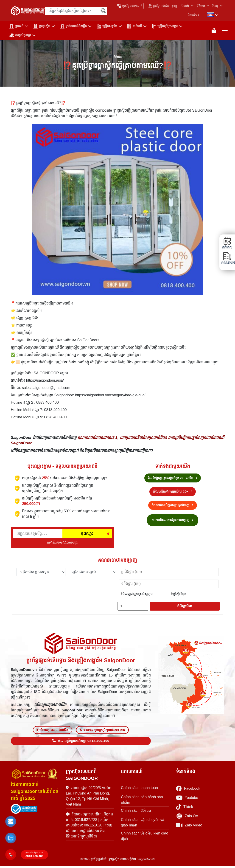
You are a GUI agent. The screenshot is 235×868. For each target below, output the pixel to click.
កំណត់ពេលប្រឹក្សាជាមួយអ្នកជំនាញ (173, 506)
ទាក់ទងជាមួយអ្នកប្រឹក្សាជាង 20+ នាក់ (102, 732)
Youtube (187, 800)
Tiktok (185, 809)
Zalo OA (187, 818)
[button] (11, 822)
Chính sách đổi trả (136, 812)
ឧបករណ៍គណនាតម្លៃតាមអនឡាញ (173, 521)
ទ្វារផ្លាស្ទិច (42, 26)
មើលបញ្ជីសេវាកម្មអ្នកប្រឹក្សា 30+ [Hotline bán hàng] (173, 493)
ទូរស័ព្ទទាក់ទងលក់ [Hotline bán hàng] (130, 6)
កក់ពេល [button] (227, 243)
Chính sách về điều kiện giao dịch (145, 838)
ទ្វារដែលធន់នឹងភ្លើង (73, 26)
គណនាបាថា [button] (227, 258)
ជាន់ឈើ (134, 26)
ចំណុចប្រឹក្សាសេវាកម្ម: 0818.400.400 (81, 743)
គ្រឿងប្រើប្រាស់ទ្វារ (165, 26)
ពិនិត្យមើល (185, 607)
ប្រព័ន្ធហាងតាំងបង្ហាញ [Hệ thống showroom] (163, 6)
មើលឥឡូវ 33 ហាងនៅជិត (53, 732)
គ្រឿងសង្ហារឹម (107, 26)
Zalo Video (189, 827)
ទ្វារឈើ (16, 26)
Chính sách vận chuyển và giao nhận (143, 824)
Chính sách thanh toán (139, 790)
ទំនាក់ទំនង (193, 15)
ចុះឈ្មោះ (87, 534)
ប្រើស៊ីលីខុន (178, 595)
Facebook (188, 790)
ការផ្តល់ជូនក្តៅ (20, 35)
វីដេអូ (215, 6)
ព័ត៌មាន (201, 6)
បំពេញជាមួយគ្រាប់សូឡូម (136, 595)
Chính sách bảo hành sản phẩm (142, 802)
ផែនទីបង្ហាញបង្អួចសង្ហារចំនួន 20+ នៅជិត (173, 479)
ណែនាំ (185, 6)
